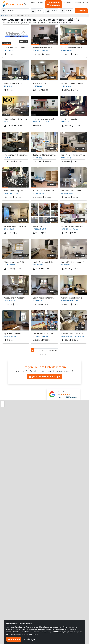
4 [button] (43, 350)
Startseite (4, 15)
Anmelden (77, 2)
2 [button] (36, 350)
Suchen (81, 11)
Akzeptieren (14, 639)
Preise (85, 2)
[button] (53, 350)
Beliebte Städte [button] (37, 2)
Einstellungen (29, 639)
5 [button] (46, 350)
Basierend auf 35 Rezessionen (68, 397)
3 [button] (39, 350)
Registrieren (67, 2)
